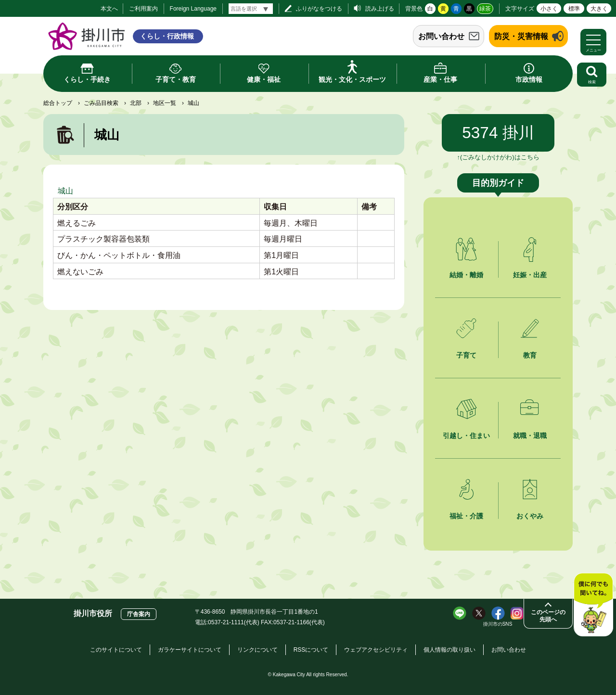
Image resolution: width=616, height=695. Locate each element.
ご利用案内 (143, 9)
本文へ (109, 9)
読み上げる (380, 9)
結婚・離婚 (466, 275)
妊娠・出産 (530, 275)
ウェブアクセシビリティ (376, 650)
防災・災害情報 (521, 36)
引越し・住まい (466, 436)
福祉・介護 (466, 516)
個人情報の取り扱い (449, 650)
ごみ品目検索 (101, 103)
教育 (530, 355)
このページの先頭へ (548, 616)
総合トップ (58, 103)
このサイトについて (116, 650)
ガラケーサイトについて (190, 650)
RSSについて (311, 650)
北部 (136, 103)
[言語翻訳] (251, 9)
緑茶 (485, 9)
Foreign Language (193, 9)
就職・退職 (530, 436)
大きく (599, 9)
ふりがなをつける (319, 9)
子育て (466, 355)
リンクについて (257, 650)
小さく (549, 9)
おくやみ (530, 516)
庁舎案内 (139, 614)
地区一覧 (165, 103)
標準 (574, 9)
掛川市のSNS (498, 624)
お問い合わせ (441, 36)
